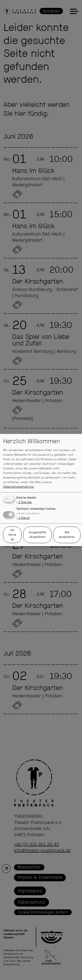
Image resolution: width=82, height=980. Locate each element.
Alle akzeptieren (67, 535)
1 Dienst (23, 518)
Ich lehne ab (12, 535)
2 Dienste (24, 502)
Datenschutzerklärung (18, 487)
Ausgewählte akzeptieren (37, 535)
